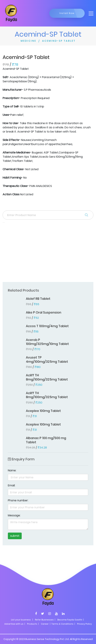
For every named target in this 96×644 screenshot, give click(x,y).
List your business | (22, 620)
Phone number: (18, 500)
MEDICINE (28, 41)
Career (45, 624)
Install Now (67, 13)
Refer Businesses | (45, 620)
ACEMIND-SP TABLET (59, 41)
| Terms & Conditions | (62, 624)
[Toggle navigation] (90, 13)
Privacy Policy (84, 624)
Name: (12, 470)
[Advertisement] (48, 253)
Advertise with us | (15, 624)
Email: (12, 485)
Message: (14, 515)
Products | (33, 624)
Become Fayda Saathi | (71, 620)
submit (15, 536)
